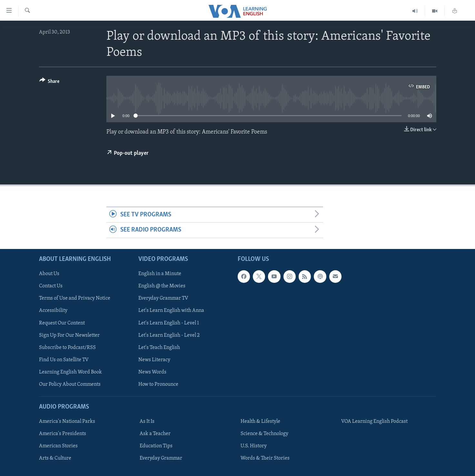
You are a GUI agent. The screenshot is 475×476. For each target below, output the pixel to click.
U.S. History (254, 446)
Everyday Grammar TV (163, 298)
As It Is (147, 421)
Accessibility (53, 311)
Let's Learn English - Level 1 (169, 323)
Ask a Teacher (155, 434)
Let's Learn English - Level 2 (169, 335)
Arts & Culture (55, 458)
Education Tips (156, 446)
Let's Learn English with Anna (171, 311)
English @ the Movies (162, 286)
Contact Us (51, 286)
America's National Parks (67, 421)
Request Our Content (62, 323)
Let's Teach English (159, 347)
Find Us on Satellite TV (64, 360)
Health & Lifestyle (260, 421)
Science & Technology (264, 434)
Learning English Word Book (70, 372)
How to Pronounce (158, 384)
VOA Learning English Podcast (374, 421)
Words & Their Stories (265, 458)
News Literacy (154, 360)
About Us (49, 274)
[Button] (49, 82)
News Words (152, 372)
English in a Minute (160, 274)
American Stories (58, 446)
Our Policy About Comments (70, 384)
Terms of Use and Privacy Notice (75, 298)
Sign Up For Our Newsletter (69, 335)
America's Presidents (63, 434)
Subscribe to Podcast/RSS (67, 347)
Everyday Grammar (161, 458)
